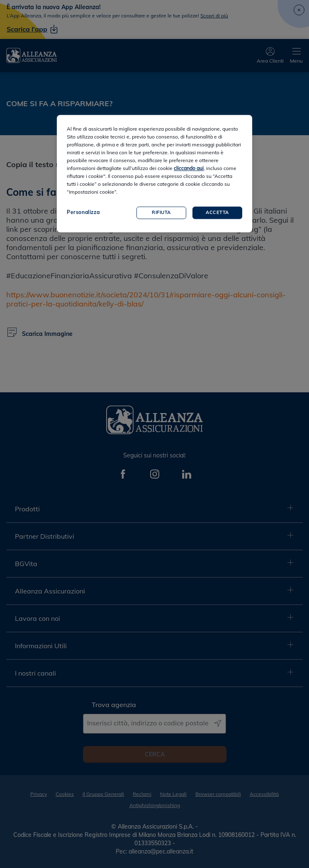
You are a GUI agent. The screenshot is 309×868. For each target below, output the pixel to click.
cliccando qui (189, 168)
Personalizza (83, 212)
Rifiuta (161, 212)
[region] (154, 174)
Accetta (217, 212)
